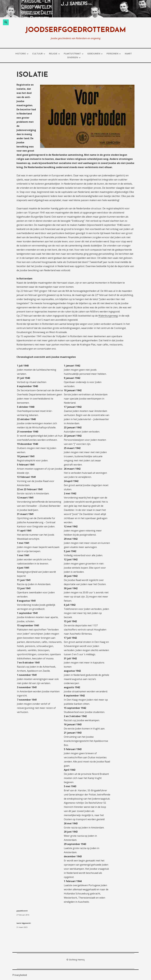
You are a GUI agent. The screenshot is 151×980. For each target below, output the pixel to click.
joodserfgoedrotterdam (76, 30)
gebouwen (94, 53)
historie (21, 53)
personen (112, 53)
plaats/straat (72, 53)
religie (53, 53)
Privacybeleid (20, 975)
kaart (128, 53)
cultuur (37, 53)
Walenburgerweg (108, 316)
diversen (73, 57)
